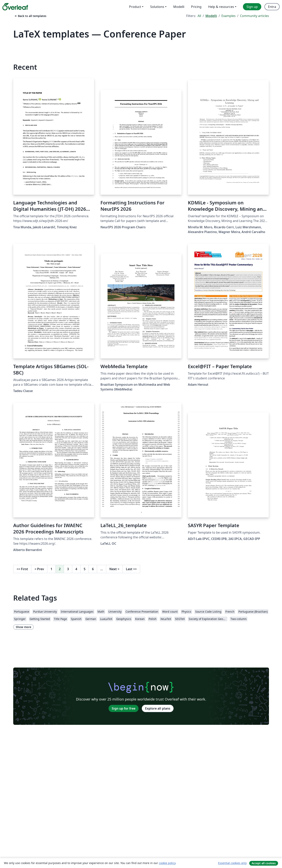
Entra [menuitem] (272, 7)
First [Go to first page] (22, 569)
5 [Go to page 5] (85, 569)
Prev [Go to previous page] (39, 569)
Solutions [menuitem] (157, 7)
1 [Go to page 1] (51, 569)
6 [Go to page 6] (93, 569)
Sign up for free (124, 708)
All (199, 16)
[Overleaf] (15, 7)
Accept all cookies (264, 863)
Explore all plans (158, 708)
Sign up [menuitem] (252, 7)
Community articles (254, 16)
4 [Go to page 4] (76, 569)
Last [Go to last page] (131, 569)
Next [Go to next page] (114, 569)
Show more (23, 627)
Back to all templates (30, 16)
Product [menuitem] (135, 7)
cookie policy (167, 863)
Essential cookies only (232, 863)
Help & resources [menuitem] (221, 7)
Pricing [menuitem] (196, 7)
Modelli (211, 16)
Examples (229, 16)
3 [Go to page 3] (68, 569)
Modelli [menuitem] (179, 7)
